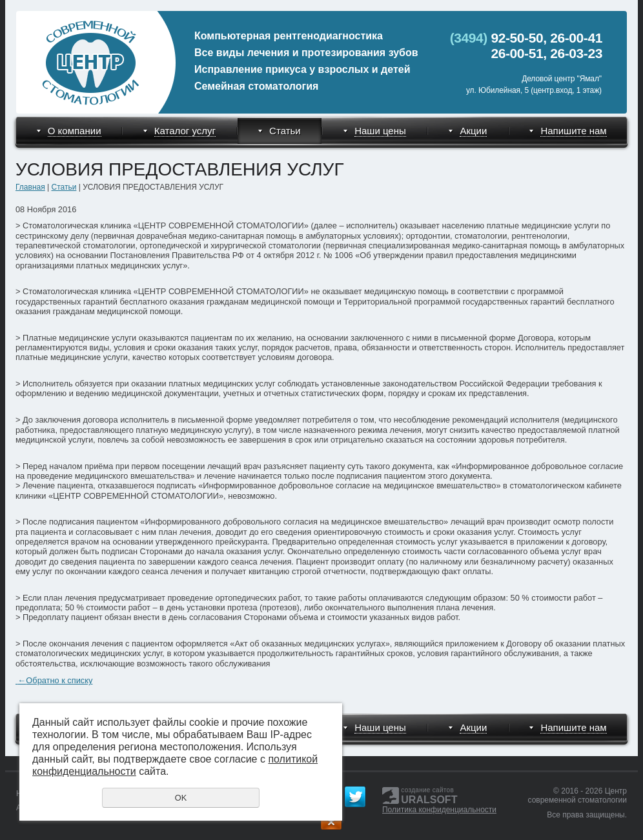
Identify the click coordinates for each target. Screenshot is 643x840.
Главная (30, 187)
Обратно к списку (54, 680)
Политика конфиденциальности (439, 810)
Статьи (64, 187)
